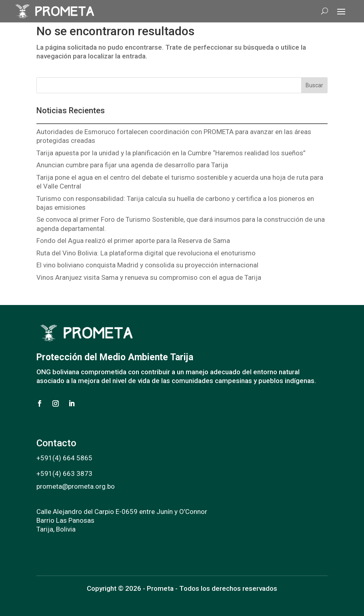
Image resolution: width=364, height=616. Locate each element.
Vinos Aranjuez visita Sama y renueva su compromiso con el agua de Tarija (149, 277)
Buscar (314, 85)
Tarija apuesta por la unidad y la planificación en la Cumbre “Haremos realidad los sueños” (171, 153)
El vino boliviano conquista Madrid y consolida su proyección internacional (147, 265)
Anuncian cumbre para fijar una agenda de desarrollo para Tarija (132, 165)
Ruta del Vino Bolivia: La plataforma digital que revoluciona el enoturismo (146, 253)
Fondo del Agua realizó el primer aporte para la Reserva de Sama (133, 241)
